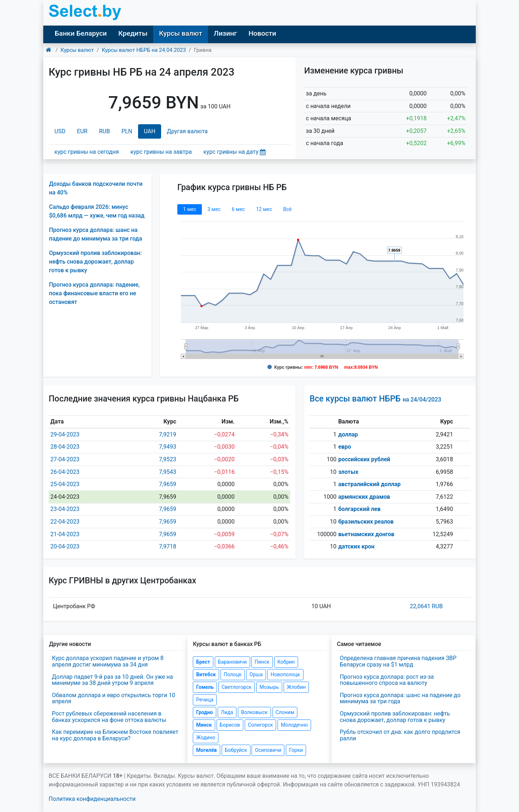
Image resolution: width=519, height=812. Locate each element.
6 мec (238, 209)
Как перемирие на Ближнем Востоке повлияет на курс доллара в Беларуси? (115, 735)
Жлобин (296, 687)
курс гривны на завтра (161, 152)
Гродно (204, 712)
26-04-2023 (65, 472)
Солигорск (261, 725)
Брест (203, 662)
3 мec (214, 209)
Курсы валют (181, 33)
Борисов (230, 725)
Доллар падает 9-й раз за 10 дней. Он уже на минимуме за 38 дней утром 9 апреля (112, 680)
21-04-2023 (65, 534)
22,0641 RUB (426, 606)
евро (345, 447)
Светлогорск (237, 687)
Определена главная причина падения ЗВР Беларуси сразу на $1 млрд (398, 661)
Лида (227, 712)
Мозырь (269, 687)
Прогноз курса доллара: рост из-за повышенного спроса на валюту (387, 680)
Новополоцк (285, 674)
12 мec (264, 209)
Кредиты (133, 33)
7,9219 (168, 434)
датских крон (356, 546)
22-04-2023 (65, 522)
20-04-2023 (65, 546)
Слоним (285, 712)
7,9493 (168, 447)
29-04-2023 (65, 434)
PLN (127, 131)
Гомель (205, 687)
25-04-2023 (65, 484)
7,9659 (168, 484)
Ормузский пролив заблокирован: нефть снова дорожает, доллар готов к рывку (95, 262)
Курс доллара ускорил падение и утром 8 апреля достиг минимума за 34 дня (108, 661)
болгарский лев (359, 509)
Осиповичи (268, 750)
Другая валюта (187, 131)
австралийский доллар (369, 484)
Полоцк (233, 674)
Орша (256, 674)
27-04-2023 (65, 459)
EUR (82, 131)
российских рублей (364, 459)
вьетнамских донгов (366, 534)
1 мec (190, 209)
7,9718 (168, 546)
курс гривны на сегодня (87, 152)
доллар (348, 434)
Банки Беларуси (81, 33)
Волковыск (254, 712)
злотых (348, 472)
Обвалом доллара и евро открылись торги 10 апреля (114, 698)
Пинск (262, 662)
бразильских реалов (366, 522)
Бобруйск (236, 750)
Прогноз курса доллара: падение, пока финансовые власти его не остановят (94, 293)
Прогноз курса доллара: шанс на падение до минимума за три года (400, 698)
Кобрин (286, 662)
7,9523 (168, 459)
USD (60, 131)
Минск (204, 725)
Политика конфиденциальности (92, 799)
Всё (287, 209)
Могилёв (206, 750)
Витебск (206, 674)
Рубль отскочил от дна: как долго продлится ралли (400, 735)
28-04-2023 (65, 447)
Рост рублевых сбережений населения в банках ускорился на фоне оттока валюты (109, 717)
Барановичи (232, 662)
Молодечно (294, 725)
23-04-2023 (65, 509)
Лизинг (225, 33)
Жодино (206, 737)
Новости (262, 33)
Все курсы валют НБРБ (375, 399)
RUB (105, 131)
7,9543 (168, 472)
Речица (205, 700)
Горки (296, 750)
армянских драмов (364, 497)
